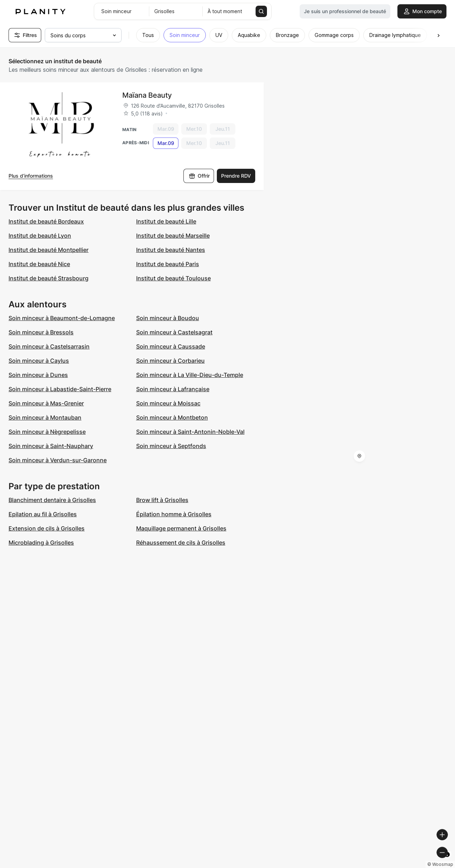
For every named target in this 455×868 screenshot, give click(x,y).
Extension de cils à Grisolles (47, 528)
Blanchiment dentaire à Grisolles (52, 500)
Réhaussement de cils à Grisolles (181, 543)
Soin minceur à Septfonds (171, 446)
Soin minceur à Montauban (45, 417)
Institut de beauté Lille (166, 221)
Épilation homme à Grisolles (174, 514)
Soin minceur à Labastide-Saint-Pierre (60, 389)
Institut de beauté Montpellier (49, 250)
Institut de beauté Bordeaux (46, 221)
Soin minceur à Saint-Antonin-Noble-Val (190, 432)
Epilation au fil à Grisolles (43, 514)
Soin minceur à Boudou (168, 318)
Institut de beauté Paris (168, 264)
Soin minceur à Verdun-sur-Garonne (58, 460)
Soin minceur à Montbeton (172, 417)
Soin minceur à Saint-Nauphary (51, 446)
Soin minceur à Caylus (39, 361)
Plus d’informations (31, 176)
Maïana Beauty (147, 95)
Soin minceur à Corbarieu (170, 361)
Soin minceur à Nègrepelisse (47, 432)
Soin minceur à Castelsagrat (174, 332)
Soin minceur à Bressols (41, 332)
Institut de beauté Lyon (40, 236)
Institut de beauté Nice (39, 264)
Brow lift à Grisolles (162, 500)
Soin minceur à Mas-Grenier (46, 403)
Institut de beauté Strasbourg (49, 278)
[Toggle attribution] (447, 862)
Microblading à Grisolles (41, 543)
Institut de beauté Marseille (173, 236)
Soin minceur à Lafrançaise (173, 389)
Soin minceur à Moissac (168, 403)
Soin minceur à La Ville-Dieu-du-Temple (190, 375)
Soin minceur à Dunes (38, 375)
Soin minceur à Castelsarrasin (49, 346)
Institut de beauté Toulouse (173, 278)
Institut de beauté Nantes (171, 250)
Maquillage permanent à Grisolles (181, 528)
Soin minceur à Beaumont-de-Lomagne (62, 318)
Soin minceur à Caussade (171, 346)
